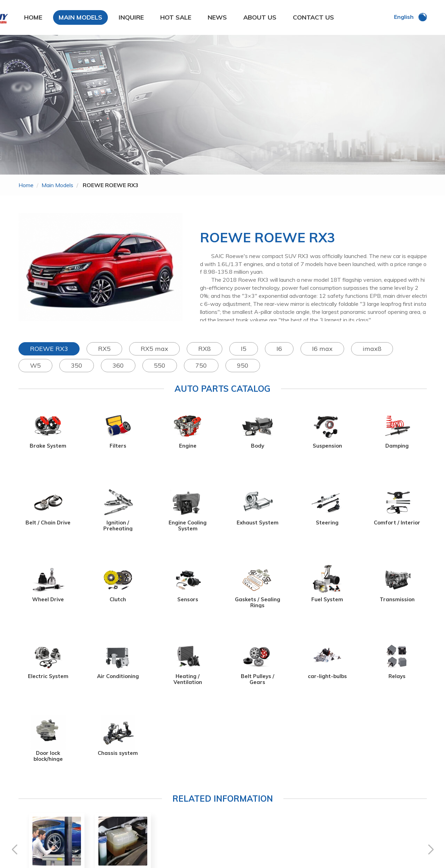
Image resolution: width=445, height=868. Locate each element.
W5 (35, 365)
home (26, 185)
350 (77, 365)
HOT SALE (176, 17)
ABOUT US (260, 17)
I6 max (322, 349)
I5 (244, 349)
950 (243, 365)
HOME (33, 17)
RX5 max (154, 349)
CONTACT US (313, 17)
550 (160, 365)
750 (201, 365)
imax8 (372, 349)
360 (118, 365)
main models (57, 185)
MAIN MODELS (80, 17)
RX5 (104, 349)
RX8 (205, 349)
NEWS (217, 17)
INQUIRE (131, 17)
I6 (279, 349)
